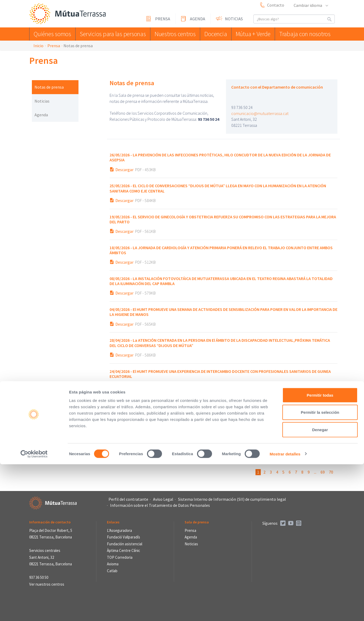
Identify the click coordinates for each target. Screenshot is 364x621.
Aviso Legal (163, 499)
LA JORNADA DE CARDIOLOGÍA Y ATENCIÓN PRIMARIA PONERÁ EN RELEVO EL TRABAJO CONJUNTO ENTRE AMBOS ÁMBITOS (221, 250)
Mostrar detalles (285, 611)
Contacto (276, 5)
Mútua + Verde (254, 34)
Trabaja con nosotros (306, 34)
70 (331, 472)
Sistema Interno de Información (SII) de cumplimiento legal (232, 499)
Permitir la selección (320, 569)
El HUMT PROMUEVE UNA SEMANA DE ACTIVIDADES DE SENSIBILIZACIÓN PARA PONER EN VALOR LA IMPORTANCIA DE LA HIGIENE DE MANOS (223, 312)
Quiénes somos (53, 34)
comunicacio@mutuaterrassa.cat (260, 113)
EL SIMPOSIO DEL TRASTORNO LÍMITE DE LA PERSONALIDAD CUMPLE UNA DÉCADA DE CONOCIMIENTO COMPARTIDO (211, 435)
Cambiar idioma (311, 5)
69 (323, 472)
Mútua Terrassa (69, 14)
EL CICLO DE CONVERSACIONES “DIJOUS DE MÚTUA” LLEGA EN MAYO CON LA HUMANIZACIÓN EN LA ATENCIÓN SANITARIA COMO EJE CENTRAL (218, 188)
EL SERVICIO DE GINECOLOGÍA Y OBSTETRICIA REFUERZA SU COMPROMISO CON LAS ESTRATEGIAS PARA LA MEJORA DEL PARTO (223, 219)
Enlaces (113, 522)
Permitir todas (320, 552)
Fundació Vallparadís (124, 537)
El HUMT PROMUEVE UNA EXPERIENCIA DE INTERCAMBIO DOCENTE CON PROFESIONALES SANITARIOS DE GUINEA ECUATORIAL (220, 374)
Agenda (198, 19)
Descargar (124, 170)
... (315, 472)
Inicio (38, 46)
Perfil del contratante (128, 499)
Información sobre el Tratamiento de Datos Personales (160, 505)
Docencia (214, 34)
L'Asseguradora (119, 530)
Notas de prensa (49, 87)
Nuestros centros (171, 34)
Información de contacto (50, 522)
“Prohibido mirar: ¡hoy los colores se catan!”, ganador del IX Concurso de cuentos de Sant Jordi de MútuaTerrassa (211, 405)
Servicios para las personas (111, 34)
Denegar (320, 586)
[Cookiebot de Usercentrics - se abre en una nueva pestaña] (34, 611)
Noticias (234, 19)
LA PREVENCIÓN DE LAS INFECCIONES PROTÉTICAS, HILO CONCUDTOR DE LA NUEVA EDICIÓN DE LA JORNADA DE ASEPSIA (220, 157)
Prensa (163, 19)
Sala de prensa (197, 522)
